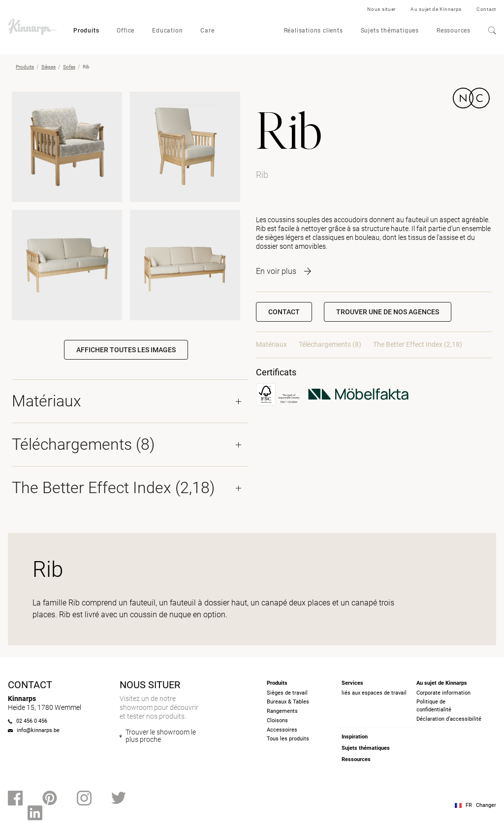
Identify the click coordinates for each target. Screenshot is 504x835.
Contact (486, 9)
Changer (486, 805)
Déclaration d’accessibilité (449, 719)
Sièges (48, 67)
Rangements (282, 711)
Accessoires (282, 730)
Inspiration (355, 737)
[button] (388, 312)
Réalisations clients (314, 31)
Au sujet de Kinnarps (436, 9)
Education (167, 31)
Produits (86, 31)
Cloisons (277, 720)
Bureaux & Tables (288, 702)
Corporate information (443, 693)
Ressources (454, 31)
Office (126, 31)
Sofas (69, 67)
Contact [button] (284, 312)
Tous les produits (288, 739)
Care (207, 31)
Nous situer (381, 9)
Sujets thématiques (390, 31)
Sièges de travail (287, 693)
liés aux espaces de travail (374, 693)
